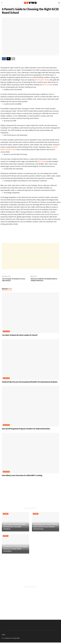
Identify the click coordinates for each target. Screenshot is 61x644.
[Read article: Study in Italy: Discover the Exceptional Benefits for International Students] (31, 361)
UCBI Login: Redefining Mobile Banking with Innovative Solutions (14, 528)
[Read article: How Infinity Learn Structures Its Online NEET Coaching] (31, 455)
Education (6, 333)
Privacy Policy (16, 640)
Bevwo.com (9, 640)
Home (4, 636)
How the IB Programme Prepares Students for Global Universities (26, 430)
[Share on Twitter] (9, 59)
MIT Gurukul (42, 162)
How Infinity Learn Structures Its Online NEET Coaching (22, 477)
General (6, 515)
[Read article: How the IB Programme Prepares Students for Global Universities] (31, 408)
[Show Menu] (2, 3)
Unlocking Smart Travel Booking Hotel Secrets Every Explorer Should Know (45, 528)
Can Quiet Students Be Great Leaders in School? (20, 337)
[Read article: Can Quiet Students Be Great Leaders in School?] (31, 314)
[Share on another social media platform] (13, 59)
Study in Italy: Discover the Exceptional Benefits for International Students (30, 384)
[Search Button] (59, 3)
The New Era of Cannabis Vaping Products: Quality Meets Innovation (15, 550)
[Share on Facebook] (4, 59)
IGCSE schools (47, 85)
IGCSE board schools (42, 80)
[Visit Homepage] (30, 3)
